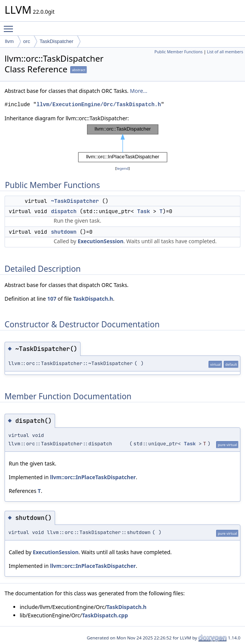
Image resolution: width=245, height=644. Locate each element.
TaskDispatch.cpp (105, 615)
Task (144, 211)
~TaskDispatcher (75, 201)
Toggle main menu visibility (10, 26)
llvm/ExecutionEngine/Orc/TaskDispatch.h (99, 104)
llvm (9, 41)
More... (139, 91)
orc (27, 41)
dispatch (64, 211)
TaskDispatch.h (93, 299)
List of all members (225, 52)
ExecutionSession (100, 241)
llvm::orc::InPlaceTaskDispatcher (93, 477)
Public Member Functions (178, 52)
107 (52, 299)
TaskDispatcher (56, 41)
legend (123, 168)
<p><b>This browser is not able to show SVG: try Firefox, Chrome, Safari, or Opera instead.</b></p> (123, 143)
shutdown (64, 232)
